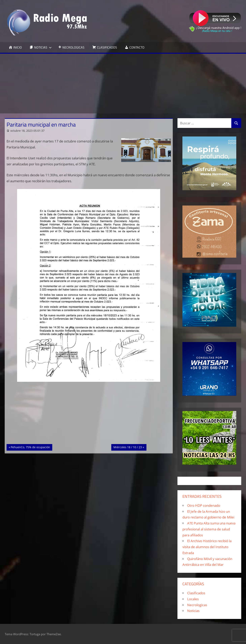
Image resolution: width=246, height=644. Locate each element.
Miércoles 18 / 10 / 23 (128, 447)
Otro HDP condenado (204, 505)
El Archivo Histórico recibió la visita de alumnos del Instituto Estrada (207, 547)
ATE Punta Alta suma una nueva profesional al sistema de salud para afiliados (209, 529)
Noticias (193, 611)
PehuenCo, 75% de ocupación (30, 447)
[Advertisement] (123, 84)
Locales (193, 599)
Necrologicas (197, 605)
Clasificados (196, 593)
